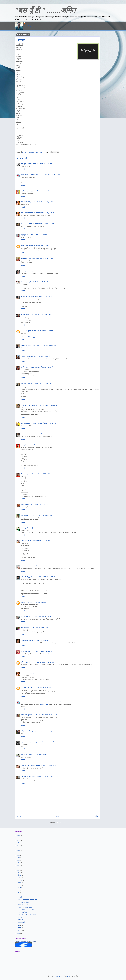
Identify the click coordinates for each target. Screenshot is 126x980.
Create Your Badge (31, 941)
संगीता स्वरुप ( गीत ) (26, 731)
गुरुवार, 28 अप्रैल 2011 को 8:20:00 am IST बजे (41, 258)
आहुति (23, 191)
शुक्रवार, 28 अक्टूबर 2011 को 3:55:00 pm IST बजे (36, 755)
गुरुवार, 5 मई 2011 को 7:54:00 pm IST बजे (41, 673)
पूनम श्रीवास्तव (25, 383)
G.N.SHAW (24, 617)
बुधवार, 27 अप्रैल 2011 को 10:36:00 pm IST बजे (42, 224)
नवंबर (20, 878)
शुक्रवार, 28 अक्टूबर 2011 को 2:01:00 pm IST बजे (45, 731)
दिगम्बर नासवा (25, 640)
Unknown (24, 687)
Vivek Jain (24, 331)
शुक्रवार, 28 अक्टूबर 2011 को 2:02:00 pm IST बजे (41, 742)
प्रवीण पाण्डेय (24, 504)
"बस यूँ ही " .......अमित (45, 10)
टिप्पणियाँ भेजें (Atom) (60, 823)
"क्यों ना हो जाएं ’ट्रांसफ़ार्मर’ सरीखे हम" (27, 915)
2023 (18, 843)
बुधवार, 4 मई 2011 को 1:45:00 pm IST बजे (39, 640)
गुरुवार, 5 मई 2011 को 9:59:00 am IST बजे (43, 662)
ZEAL (23, 271)
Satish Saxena (26, 423)
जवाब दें (23, 169)
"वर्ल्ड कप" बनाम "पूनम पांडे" (24, 917)
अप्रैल (20, 895)
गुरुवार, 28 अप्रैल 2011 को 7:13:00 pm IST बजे (38, 356)
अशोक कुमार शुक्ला (26, 715)
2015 (18, 863)
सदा (22, 755)
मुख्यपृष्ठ (57, 816)
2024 (18, 840)
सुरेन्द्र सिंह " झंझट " (26, 577)
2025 (18, 838)
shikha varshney (26, 345)
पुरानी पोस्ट (96, 816)
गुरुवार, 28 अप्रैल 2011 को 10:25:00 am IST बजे (38, 314)
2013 (18, 868)
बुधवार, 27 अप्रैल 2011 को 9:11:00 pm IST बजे (48, 175)
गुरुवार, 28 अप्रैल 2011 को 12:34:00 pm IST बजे (40, 331)
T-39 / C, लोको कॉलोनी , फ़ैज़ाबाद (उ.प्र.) (28, 900)
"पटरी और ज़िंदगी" (22, 920)
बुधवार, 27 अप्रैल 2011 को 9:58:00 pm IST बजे (42, 213)
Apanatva (24, 296)
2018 (18, 855)
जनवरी (20, 930)
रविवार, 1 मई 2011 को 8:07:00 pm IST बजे (46, 566)
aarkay (23, 602)
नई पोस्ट (19, 816)
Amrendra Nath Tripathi (28, 405)
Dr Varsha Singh (26, 541)
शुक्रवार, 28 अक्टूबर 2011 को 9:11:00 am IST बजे (44, 715)
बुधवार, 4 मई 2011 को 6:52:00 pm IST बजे (44, 651)
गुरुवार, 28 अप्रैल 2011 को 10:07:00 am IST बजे (39, 282)
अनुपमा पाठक (24, 742)
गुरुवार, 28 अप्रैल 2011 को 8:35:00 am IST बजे (37, 271)
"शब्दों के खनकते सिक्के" (23, 902)
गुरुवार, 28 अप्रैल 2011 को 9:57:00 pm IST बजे (48, 405)
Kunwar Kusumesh (27, 434)
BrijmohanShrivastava (28, 566)
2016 (18, 860)
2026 (18, 835)
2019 (18, 853)
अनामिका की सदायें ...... (27, 651)
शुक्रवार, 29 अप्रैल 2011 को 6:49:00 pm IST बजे (40, 474)
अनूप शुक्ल (24, 235)
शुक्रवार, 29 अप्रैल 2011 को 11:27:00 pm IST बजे (39, 515)
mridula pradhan (26, 776)
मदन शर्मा (23, 515)
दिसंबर (20, 875)
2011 (18, 873)
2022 (18, 845)
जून (19, 890)
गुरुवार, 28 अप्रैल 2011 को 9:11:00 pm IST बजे (41, 383)
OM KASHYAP (25, 202)
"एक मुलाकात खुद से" (23, 905)
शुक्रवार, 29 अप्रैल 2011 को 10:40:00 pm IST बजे (41, 504)
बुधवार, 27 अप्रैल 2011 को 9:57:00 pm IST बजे (42, 202)
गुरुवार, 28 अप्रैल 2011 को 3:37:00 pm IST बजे (44, 345)
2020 (18, 850)
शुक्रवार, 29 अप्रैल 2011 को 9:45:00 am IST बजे (46, 434)
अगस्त (20, 885)
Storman (58, 976)
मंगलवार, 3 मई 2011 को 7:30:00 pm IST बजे (39, 617)
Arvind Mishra (25, 246)
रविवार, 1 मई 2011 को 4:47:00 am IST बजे (38, 528)
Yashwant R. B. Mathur (28, 175)
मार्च (19, 925)
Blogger (69, 976)
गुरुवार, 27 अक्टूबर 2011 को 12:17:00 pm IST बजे (48, 702)
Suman (23, 314)
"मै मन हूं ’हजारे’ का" (22, 912)
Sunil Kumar (25, 224)
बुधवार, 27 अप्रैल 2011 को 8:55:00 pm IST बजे (40, 164)
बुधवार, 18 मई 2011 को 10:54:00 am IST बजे (39, 687)
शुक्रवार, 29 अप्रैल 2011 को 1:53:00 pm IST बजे (39, 445)
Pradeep (24, 528)
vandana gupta (26, 766)
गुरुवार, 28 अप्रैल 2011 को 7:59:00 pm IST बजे (41, 367)
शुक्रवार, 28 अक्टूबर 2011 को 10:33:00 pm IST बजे (45, 776)
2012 (18, 870)
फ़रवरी (20, 928)
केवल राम (23, 282)
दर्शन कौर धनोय (25, 628)
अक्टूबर (20, 880)
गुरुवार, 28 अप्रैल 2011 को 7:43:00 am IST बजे (39, 235)
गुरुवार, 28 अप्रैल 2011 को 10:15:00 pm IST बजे (43, 423)
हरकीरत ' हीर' (25, 367)
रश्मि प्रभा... (24, 164)
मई (19, 893)
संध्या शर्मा (24, 445)
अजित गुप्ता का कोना (26, 662)
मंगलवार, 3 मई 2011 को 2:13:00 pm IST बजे (44, 577)
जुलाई (20, 888)
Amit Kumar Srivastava (20, 941)
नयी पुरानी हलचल (44, 705)
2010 (18, 933)
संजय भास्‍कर (25, 258)
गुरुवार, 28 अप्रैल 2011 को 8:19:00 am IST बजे (42, 246)
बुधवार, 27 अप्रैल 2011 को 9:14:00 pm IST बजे (37, 191)
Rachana (24, 474)
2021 (18, 848)
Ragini (23, 356)
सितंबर (20, 883)
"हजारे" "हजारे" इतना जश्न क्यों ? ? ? (27, 910)
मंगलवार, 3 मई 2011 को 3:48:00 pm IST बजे (37, 602)
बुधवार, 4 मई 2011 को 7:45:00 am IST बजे (40, 628)
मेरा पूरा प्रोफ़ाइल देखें (28, 26)
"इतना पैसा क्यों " (22, 922)
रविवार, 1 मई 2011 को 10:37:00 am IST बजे (43, 541)
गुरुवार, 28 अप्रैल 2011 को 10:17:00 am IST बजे (40, 296)
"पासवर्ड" (20, 897)
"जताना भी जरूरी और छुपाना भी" (25, 907)
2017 (18, 858)
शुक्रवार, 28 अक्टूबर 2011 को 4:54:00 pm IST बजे (44, 766)
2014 (18, 865)
